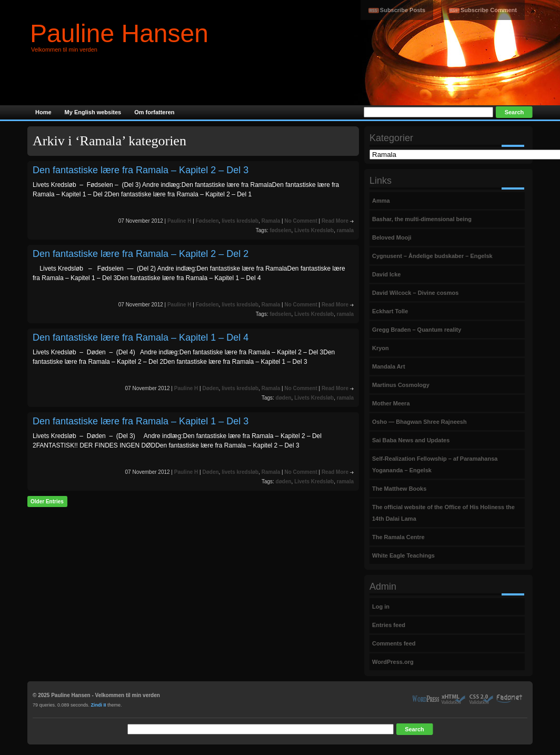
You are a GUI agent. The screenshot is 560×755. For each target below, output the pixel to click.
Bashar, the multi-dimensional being (422, 219)
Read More (335, 221)
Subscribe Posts (403, 10)
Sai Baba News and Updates (411, 440)
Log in (381, 607)
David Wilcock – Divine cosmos (415, 293)
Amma (381, 201)
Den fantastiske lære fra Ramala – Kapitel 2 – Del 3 (141, 170)
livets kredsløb (240, 221)
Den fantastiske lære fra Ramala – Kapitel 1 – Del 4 (141, 337)
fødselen (280, 230)
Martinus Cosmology (401, 385)
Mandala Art (389, 366)
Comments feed (394, 643)
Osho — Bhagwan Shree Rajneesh (419, 422)
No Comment (301, 221)
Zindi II (99, 705)
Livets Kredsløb (314, 230)
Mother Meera (391, 403)
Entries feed (389, 625)
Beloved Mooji (392, 237)
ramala (345, 230)
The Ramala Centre (398, 537)
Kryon (381, 348)
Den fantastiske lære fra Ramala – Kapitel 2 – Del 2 (141, 254)
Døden (210, 388)
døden (284, 398)
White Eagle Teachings (403, 555)
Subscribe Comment (489, 10)
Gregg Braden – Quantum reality (417, 330)
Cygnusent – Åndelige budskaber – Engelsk (432, 256)
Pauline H (179, 221)
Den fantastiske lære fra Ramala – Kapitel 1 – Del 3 (141, 421)
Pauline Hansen (119, 33)
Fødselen (207, 221)
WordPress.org (393, 662)
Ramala (271, 221)
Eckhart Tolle (390, 311)
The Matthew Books (399, 489)
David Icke (386, 274)
